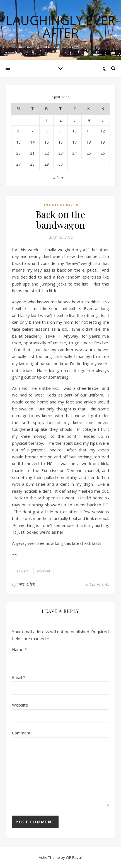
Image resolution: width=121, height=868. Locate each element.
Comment (21, 733)
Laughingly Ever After (61, 26)
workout (44, 571)
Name (19, 649)
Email (19, 677)
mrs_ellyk (26, 584)
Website (20, 705)
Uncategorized (61, 205)
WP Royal (74, 857)
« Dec (58, 178)
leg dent (22, 571)
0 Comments (98, 584)
